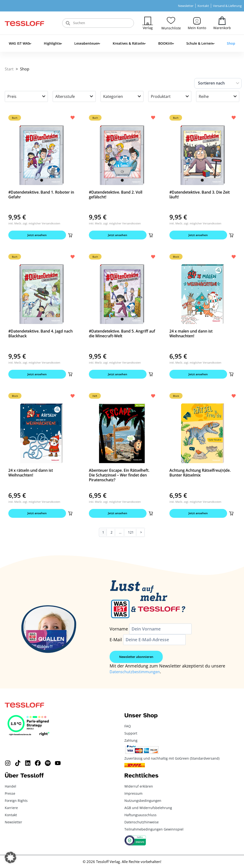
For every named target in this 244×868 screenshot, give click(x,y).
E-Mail (116, 644)
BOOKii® (166, 44)
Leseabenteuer (87, 44)
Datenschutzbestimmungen (137, 675)
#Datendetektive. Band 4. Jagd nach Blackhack (41, 335)
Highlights (53, 44)
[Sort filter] (218, 83)
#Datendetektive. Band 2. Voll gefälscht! (116, 195)
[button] (69, 236)
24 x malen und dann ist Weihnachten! (191, 335)
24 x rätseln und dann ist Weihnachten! (31, 475)
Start (9, 69)
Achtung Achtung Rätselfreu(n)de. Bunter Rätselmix (200, 475)
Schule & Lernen (200, 44)
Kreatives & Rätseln (129, 44)
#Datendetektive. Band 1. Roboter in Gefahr (41, 195)
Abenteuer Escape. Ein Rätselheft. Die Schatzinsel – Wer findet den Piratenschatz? (119, 478)
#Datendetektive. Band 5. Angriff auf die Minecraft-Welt (122, 335)
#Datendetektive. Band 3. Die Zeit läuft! (200, 195)
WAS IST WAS (20, 44)
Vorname (119, 633)
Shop (231, 43)
